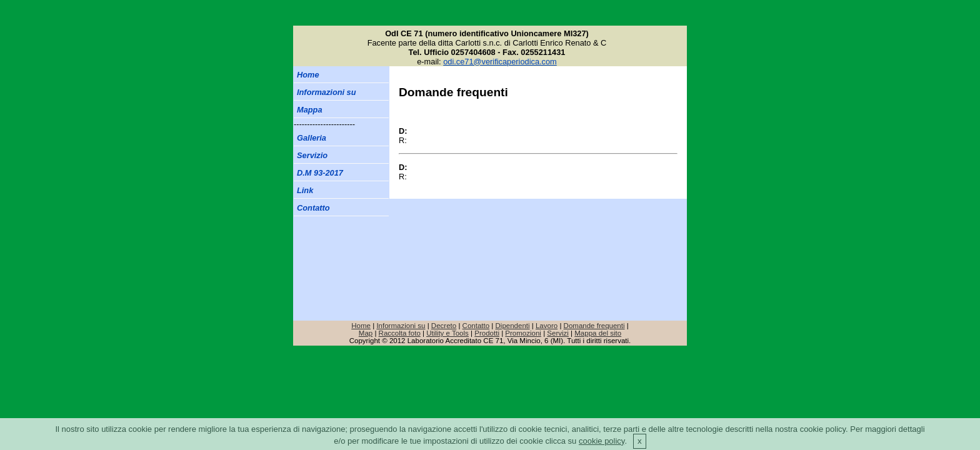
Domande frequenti (594, 326)
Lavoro (547, 326)
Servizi (558, 333)
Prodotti (487, 333)
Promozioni (523, 333)
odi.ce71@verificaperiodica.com (500, 62)
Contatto (476, 326)
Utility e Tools (447, 333)
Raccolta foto (400, 333)
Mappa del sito (598, 333)
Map (366, 333)
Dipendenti (513, 326)
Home (361, 326)
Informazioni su (401, 326)
